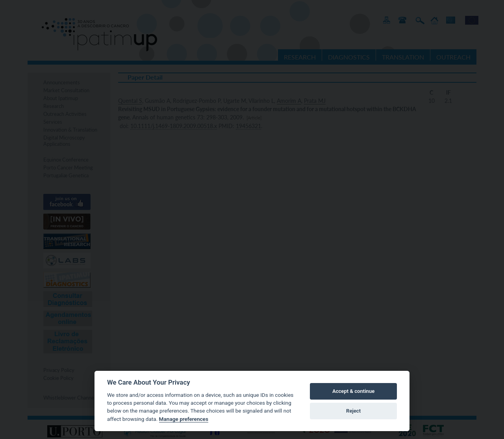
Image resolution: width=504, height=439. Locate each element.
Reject (353, 411)
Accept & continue (353, 391)
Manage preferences (184, 419)
